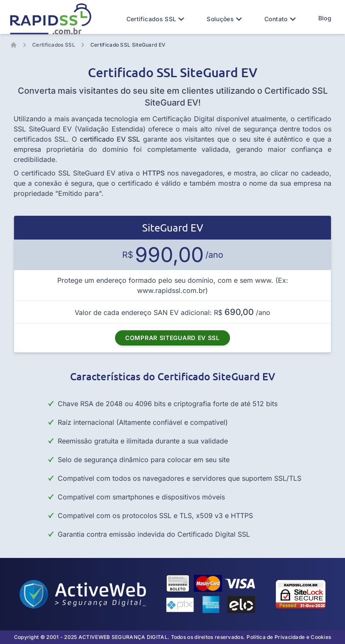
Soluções (225, 19)
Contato (281, 19)
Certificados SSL (157, 19)
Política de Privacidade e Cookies (289, 637)
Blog (325, 18)
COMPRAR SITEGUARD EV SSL (172, 338)
